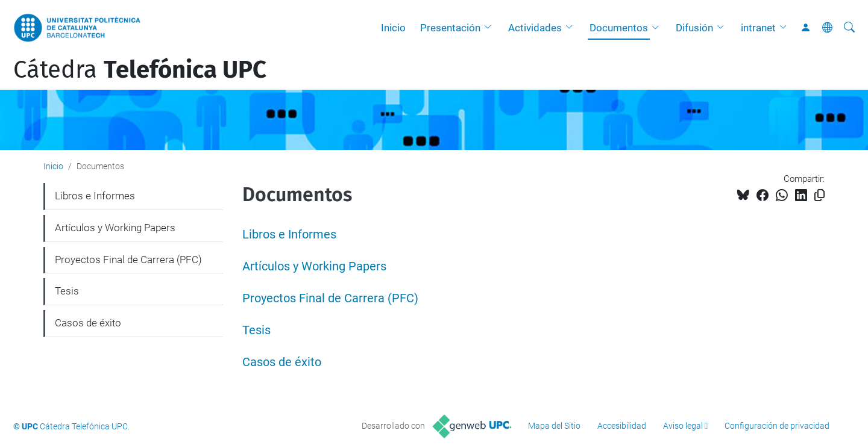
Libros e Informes (289, 235)
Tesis (256, 330)
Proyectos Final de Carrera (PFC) (330, 298)
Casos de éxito (282, 362)
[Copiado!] (819, 195)
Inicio (393, 28)
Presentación (450, 28)
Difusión (694, 28)
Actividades (535, 28)
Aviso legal (683, 426)
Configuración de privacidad (777, 426)
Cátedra (140, 70)
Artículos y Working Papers (314, 266)
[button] (491, 28)
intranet (758, 28)
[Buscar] (849, 28)
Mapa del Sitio (554, 426)
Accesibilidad (622, 426)
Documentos (619, 28)
